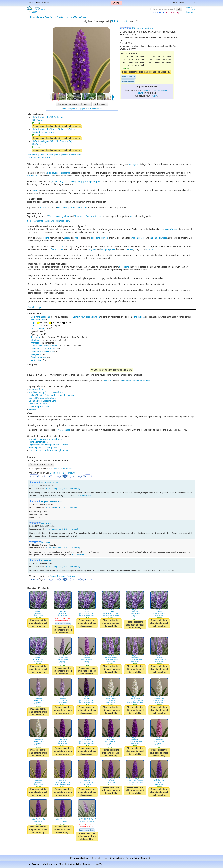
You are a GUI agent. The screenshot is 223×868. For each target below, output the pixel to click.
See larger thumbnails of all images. (74, 104)
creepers (129, 249)
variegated (134, 164)
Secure (140, 93)
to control (107, 381)
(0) (192, 3)
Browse (47, 3)
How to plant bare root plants (43, 448)
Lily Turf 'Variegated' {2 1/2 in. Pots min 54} (62, 529)
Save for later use (128, 77)
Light (33, 323)
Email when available (63, 623)
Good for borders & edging (43, 349)
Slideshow (100, 104)
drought (45, 238)
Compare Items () (93, 864)
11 (61, 476)
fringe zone (139, 317)
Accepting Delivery (38, 404)
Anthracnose (64, 430)
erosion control (138, 238)
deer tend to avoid (100, 238)
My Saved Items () (53, 864)
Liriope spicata (108, 249)
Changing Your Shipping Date (43, 401)
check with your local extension (72, 208)
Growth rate (37, 326)
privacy (154, 96)
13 (69, 476)
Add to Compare (128, 81)
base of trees (171, 229)
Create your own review (41, 464)
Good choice (47, 561)
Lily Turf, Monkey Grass (76, 17)
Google (147, 90)
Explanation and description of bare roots (49, 445)
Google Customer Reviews (62, 469)
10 (57, 476)
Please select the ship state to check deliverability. (146, 72)
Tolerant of (36, 337)
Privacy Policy (132, 858)
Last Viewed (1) (73, 864)
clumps (150, 249)
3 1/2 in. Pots (120, 21)
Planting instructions (39, 442)
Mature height (38, 329)
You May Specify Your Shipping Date (46, 392)
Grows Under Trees (40, 346)
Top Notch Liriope (49, 483)
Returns (33, 410)
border (35, 190)
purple (133, 216)
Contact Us (146, 858)
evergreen (96, 182)
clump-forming (84, 182)
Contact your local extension (86, 317)
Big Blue (93, 249)
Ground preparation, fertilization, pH (46, 439)
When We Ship (36, 389)
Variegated (36, 360)
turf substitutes (56, 249)
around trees (33, 176)
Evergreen (36, 354)
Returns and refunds (80, 858)
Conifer (54, 346)
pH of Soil (35, 340)
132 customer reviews (136, 28)
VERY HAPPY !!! (48, 523)
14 (73, 476)
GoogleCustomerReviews (190, 10)
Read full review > (84, 496)
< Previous (34, 476)
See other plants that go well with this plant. (49, 221)
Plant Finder (34, 3)
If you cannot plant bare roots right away (48, 451)
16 (82, 476)
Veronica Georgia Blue (59, 216)
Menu (183, 3)
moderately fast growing (64, 182)
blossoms (65, 173)
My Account (34, 864)
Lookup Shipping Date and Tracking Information (51, 395)
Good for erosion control (43, 352)
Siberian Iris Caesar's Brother (88, 216)
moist (78, 238)
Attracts (35, 343)
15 (78, 476)
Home (174, 3)
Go (179, 9)
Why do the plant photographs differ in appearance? (82, 109)
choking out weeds (158, 238)
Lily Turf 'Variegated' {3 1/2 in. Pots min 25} (62, 489)
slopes (67, 238)
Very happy (46, 542)
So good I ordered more (52, 502)
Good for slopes (38, 357)
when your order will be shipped (135, 381)
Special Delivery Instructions (42, 398)
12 (65, 476)
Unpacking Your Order (39, 407)
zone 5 (43, 208)
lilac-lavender (54, 173)
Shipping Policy (117, 858)
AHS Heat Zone (38, 320)
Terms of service (100, 858)
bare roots (124, 267)
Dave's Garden (161, 90)
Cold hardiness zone (40, 317)
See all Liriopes (35, 307)
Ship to (117, 3)
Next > (88, 476)
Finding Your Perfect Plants (51, 17)
